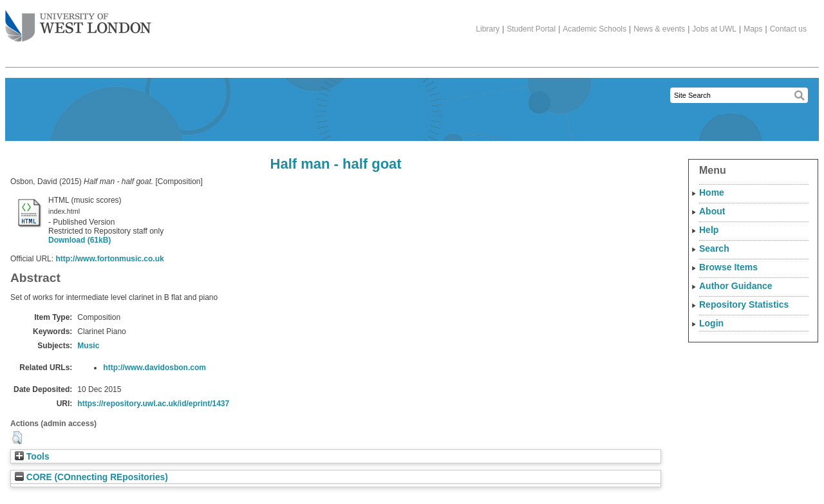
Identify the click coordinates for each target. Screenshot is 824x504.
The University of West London (78, 21)
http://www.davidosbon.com (154, 368)
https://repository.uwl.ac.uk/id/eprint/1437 (153, 404)
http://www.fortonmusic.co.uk (109, 259)
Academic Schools (595, 29)
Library (488, 29)
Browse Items (728, 267)
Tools (32, 457)
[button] (17, 438)
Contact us (788, 29)
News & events (659, 29)
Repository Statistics (744, 304)
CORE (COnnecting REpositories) (91, 477)
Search (714, 248)
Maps (753, 29)
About (712, 211)
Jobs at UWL (714, 29)
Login (711, 323)
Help (709, 230)
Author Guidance (736, 286)
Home (712, 192)
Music (88, 346)
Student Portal (531, 29)
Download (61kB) (80, 240)
